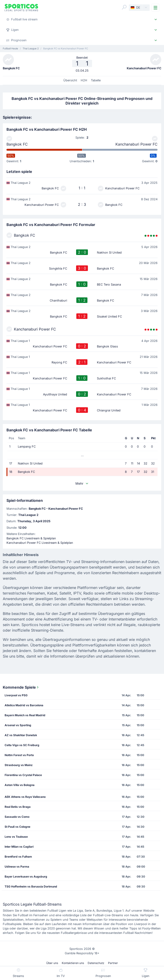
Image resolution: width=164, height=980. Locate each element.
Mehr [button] (82, 483)
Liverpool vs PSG (16, 695)
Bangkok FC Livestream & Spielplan (31, 538)
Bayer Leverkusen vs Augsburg (26, 877)
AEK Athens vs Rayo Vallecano (25, 797)
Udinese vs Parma (17, 867)
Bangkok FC (17, 144)
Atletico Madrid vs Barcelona (24, 705)
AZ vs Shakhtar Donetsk (21, 735)
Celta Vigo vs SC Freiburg (22, 745)
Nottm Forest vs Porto (19, 755)
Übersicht (70, 80)
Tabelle (96, 80)
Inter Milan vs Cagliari (19, 847)
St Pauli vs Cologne (17, 827)
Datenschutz (96, 963)
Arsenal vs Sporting (18, 725)
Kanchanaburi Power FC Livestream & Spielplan (40, 543)
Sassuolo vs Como (17, 817)
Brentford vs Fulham (18, 857)
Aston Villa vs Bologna (20, 785)
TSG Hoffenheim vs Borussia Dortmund (31, 886)
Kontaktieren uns (73, 963)
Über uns (52, 963)
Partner (113, 963)
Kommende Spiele (21, 687)
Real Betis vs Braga (18, 807)
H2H (84, 80)
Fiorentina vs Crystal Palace (23, 775)
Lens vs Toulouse (16, 837)
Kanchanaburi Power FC (136, 144)
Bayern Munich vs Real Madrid (25, 715)
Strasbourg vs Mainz (19, 765)
